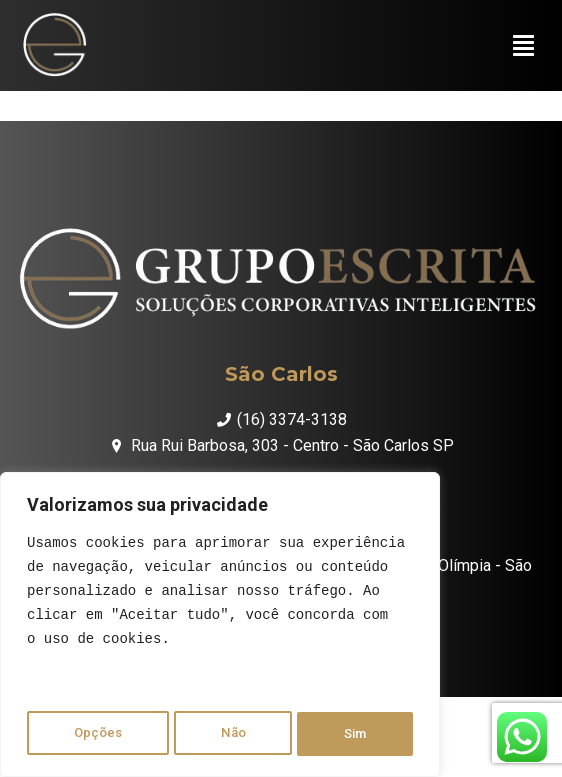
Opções (96, 734)
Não (232, 734)
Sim (356, 734)
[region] (220, 628)
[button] (523, 50)
